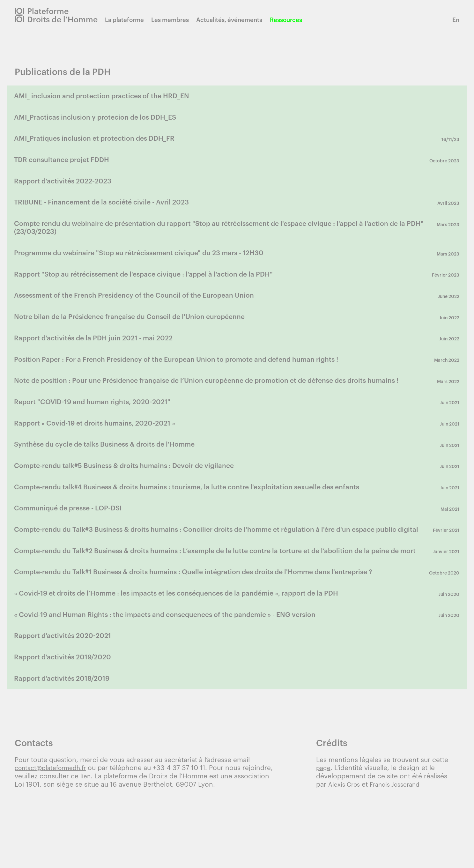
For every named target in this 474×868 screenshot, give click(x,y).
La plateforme (133, 20)
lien (86, 840)
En (456, 20)
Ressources (295, 20)
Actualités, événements (238, 20)
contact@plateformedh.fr (54, 832)
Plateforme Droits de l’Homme (67, 15)
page (324, 832)
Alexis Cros (346, 848)
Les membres (179, 20)
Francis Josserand (401, 848)
